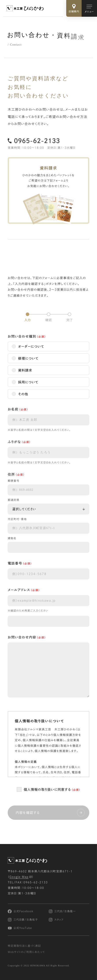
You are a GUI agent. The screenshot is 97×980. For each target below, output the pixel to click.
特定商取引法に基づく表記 (24, 946)
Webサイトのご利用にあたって (26, 952)
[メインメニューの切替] (89, 8)
